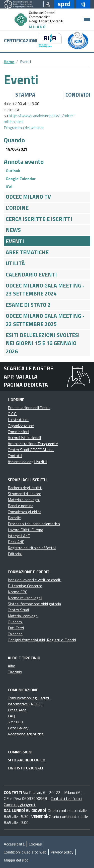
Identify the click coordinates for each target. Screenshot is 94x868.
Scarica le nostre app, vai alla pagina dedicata (28, 376)
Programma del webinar (24, 128)
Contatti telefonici (66, 798)
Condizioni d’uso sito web (25, 852)
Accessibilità (14, 844)
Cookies (35, 844)
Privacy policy (62, 852)
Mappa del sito (16, 860)
